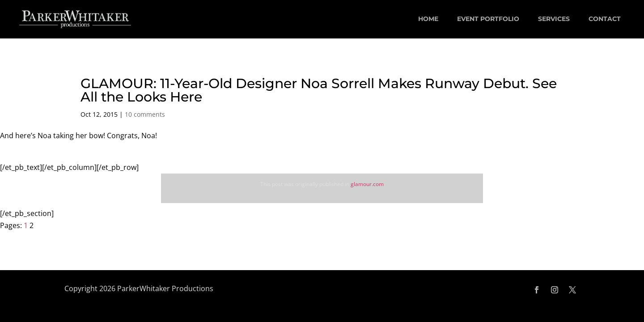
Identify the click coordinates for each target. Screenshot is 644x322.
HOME (428, 19)
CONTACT (605, 19)
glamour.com (367, 184)
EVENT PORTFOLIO (488, 19)
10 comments (145, 114)
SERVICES (554, 19)
